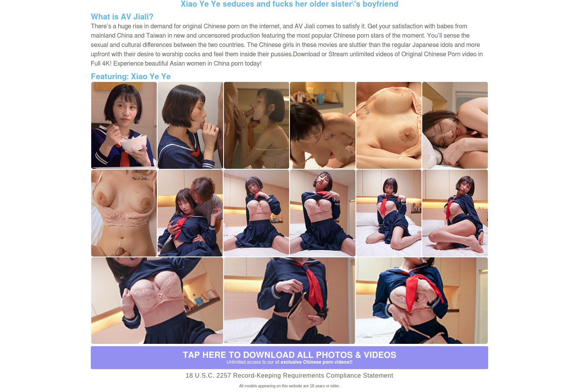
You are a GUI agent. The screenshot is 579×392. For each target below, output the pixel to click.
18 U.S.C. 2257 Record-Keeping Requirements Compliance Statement (289, 376)
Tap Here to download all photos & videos (289, 358)
